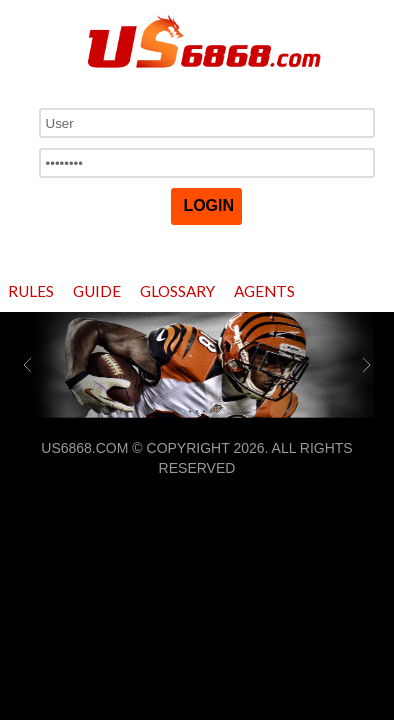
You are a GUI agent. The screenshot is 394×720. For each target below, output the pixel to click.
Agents (264, 291)
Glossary (177, 291)
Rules (31, 291)
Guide (97, 291)
